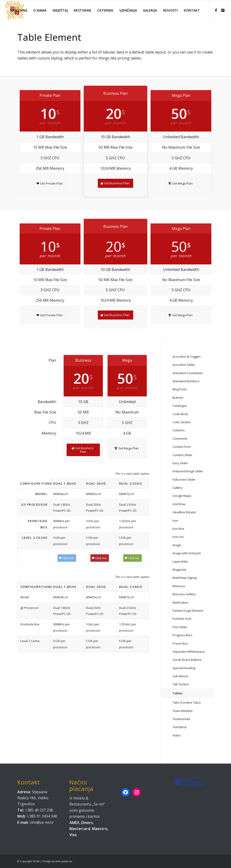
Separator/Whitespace (189, 652)
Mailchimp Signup (185, 578)
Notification (180, 602)
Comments (180, 439)
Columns (179, 430)
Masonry (179, 586)
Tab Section (181, 684)
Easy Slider (180, 463)
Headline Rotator (184, 512)
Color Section (182, 422)
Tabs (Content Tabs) (186, 702)
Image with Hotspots (187, 553)
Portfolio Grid (182, 619)
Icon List (178, 537)
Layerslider (180, 561)
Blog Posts (180, 389)
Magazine (179, 570)
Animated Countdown (188, 373)
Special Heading (184, 668)
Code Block (180, 414)
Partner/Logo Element (188, 611)
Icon (175, 520)
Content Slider (182, 455)
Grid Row (179, 504)
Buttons (178, 398)
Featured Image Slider (188, 471)
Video (177, 735)
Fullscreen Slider (184, 479)
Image (177, 545)
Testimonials (181, 719)
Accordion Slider (184, 365)
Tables (177, 693)
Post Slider (180, 627)
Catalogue (180, 406)
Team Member (183, 711)
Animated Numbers (186, 381)
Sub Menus (180, 676)
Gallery (178, 488)
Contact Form (182, 447)
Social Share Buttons (187, 660)
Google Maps (182, 496)
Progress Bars (182, 635)
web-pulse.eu (64, 861)
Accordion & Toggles (187, 357)
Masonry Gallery (184, 594)
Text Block (180, 727)
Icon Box (178, 529)
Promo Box (180, 643)
